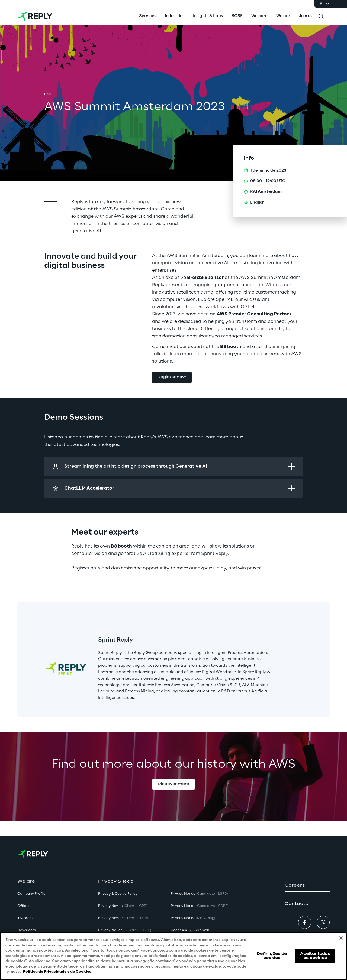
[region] (173, 956)
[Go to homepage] (35, 16)
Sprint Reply (116, 640)
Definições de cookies (272, 956)
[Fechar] (341, 938)
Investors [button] (25, 918)
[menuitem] (148, 16)
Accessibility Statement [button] (191, 930)
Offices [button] (24, 906)
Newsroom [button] (27, 930)
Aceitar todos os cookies (315, 956)
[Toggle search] (321, 16)
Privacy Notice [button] (123, 906)
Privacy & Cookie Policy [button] (118, 894)
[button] (172, 377)
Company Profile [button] (31, 894)
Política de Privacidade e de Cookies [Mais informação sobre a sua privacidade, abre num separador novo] (57, 972)
